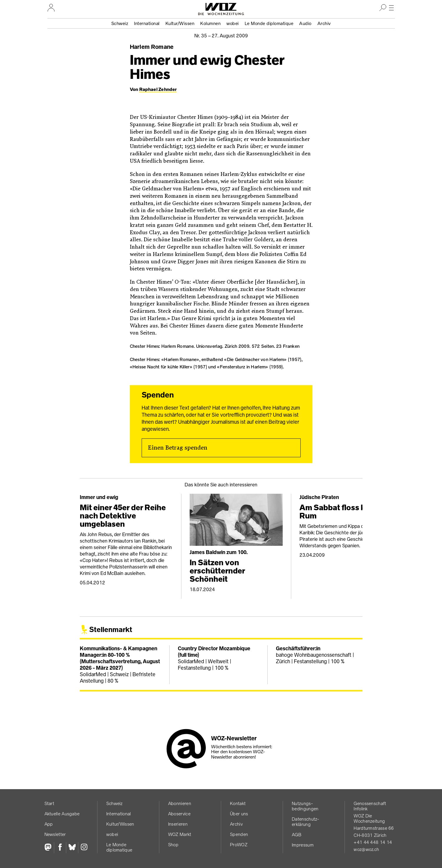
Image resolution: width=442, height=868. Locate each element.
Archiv (324, 23)
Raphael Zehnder (158, 89)
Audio (305, 23)
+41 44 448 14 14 (373, 842)
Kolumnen (210, 23)
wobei (233, 23)
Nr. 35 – (221, 36)
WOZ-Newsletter (234, 738)
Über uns (239, 814)
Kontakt (238, 803)
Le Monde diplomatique (269, 23)
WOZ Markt (180, 834)
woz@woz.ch (366, 849)
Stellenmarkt (111, 630)
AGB (297, 835)
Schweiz (120, 23)
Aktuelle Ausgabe (62, 814)
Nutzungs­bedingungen (305, 806)
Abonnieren (180, 803)
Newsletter (55, 834)
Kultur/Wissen (180, 23)
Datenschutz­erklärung (305, 822)
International (147, 23)
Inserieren (178, 824)
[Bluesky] (72, 848)
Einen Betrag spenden (178, 448)
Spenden (239, 834)
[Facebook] (60, 848)
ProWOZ (239, 845)
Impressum (303, 845)
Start (49, 803)
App (49, 824)
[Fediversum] (49, 848)
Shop (173, 845)
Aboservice (179, 814)
